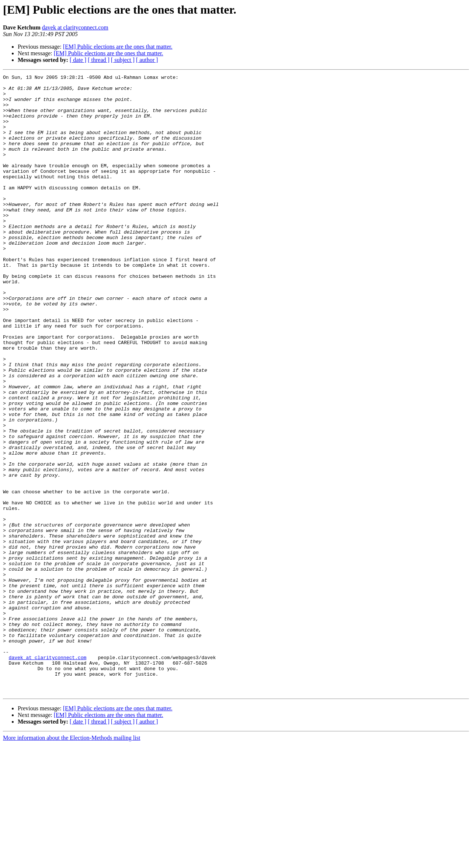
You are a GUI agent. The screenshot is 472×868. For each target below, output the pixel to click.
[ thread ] (99, 60)
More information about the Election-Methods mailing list (72, 862)
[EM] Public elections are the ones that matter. (118, 47)
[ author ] (147, 60)
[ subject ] (123, 60)
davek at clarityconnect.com (75, 27)
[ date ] (78, 60)
